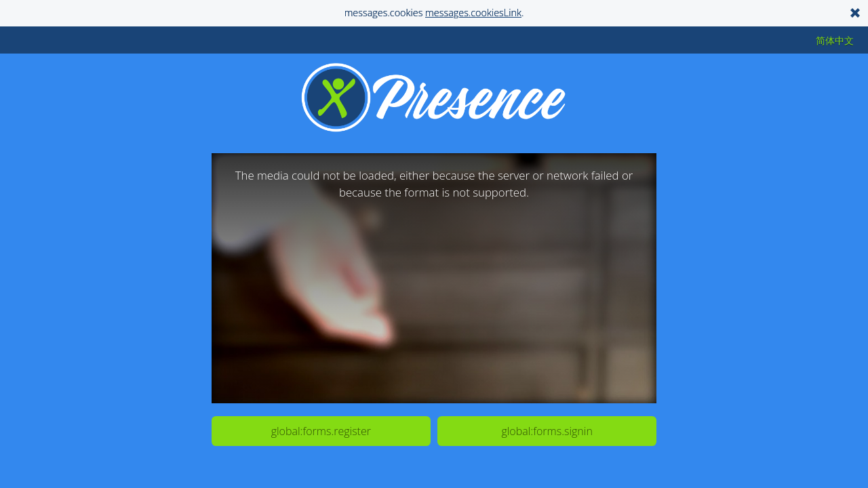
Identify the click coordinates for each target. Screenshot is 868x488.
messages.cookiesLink (473, 13)
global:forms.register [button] (321, 431)
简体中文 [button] (835, 40)
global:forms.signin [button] (547, 431)
